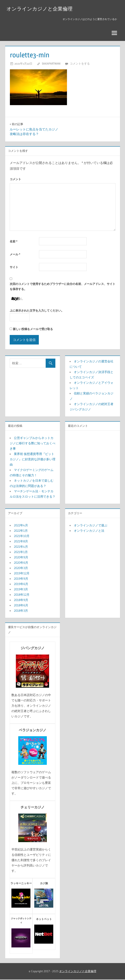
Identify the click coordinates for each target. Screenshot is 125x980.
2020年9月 (21, 558)
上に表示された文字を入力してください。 (37, 311)
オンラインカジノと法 (89, 531)
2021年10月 (22, 536)
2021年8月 (21, 542)
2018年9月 (21, 600)
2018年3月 (21, 611)
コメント (15, 180)
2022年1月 (21, 531)
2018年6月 (21, 606)
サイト (14, 268)
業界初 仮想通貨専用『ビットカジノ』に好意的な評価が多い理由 (33, 460)
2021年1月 (21, 552)
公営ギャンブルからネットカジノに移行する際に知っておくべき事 (33, 444)
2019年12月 (22, 574)
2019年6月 (21, 584)
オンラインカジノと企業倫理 (42, 9)
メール (15, 255)
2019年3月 (21, 590)
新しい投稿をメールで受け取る (33, 330)
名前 (14, 242)
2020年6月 (21, 563)
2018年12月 (22, 595)
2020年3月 (21, 568)
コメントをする (80, 64)
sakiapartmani (51, 64)
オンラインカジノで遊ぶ (91, 526)
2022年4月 (21, 526)
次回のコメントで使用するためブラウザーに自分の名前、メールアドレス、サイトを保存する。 (62, 287)
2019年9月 (21, 579)
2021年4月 (21, 547)
